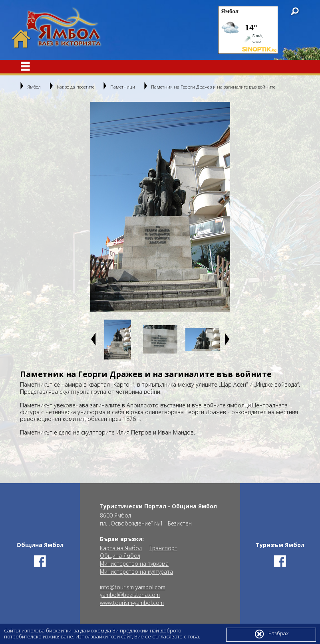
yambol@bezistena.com (130, 595)
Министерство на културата (136, 572)
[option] (160, 207)
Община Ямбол (120, 556)
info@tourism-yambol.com (133, 587)
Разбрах (271, 634)
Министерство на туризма (134, 564)
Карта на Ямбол (121, 548)
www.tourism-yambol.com (132, 603)
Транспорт (163, 548)
